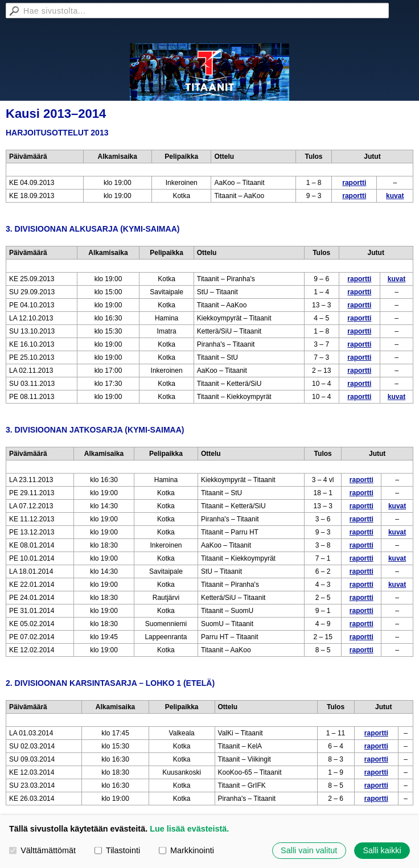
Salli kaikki (382, 850)
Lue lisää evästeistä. (189, 829)
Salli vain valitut (309, 850)
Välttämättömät (42, 850)
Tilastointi (117, 850)
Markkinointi (186, 850)
